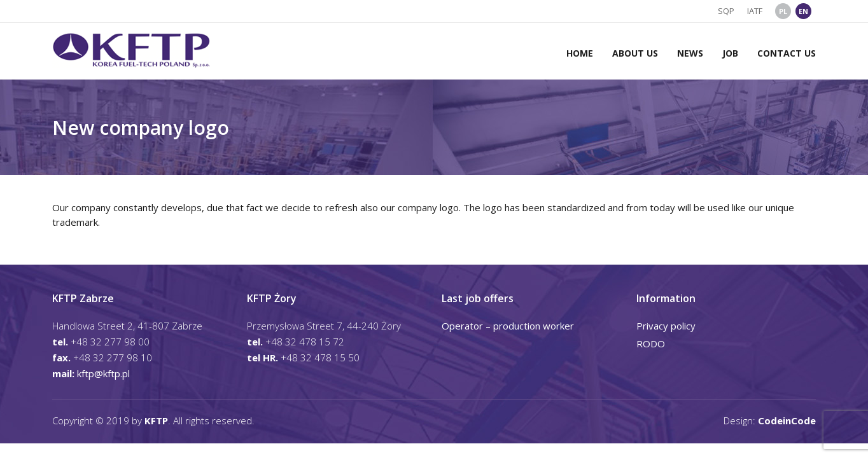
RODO (651, 343)
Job (730, 53)
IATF (755, 11)
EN (803, 11)
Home (580, 53)
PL (783, 11)
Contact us (787, 53)
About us (635, 53)
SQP (726, 11)
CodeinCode (787, 420)
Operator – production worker (508, 326)
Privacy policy (666, 326)
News (690, 53)
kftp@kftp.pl (103, 373)
